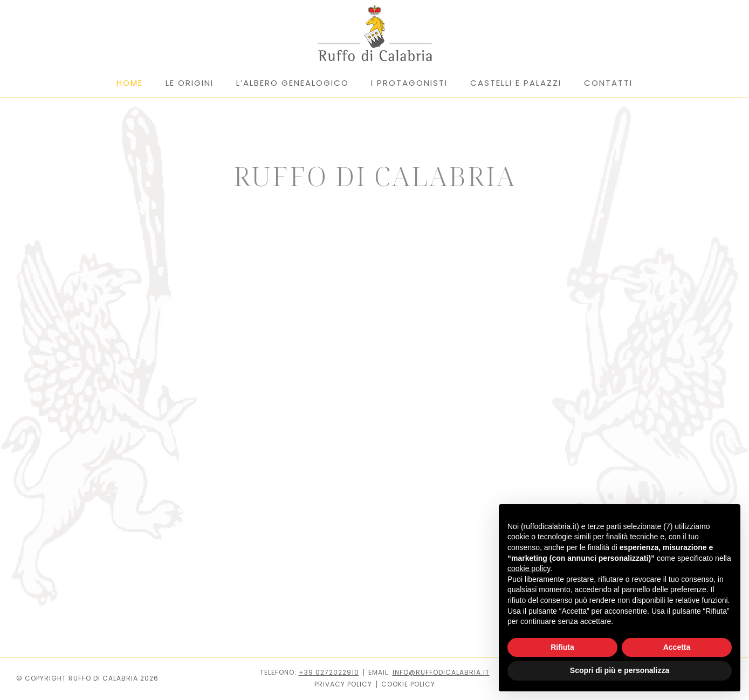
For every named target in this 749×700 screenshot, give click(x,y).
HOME (130, 83)
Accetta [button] (677, 647)
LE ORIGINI (190, 83)
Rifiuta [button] (562, 647)
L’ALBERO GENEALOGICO (293, 83)
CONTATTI (608, 83)
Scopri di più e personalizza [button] (620, 670)
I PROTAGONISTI (409, 83)
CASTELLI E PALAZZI (516, 83)
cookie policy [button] (529, 568)
